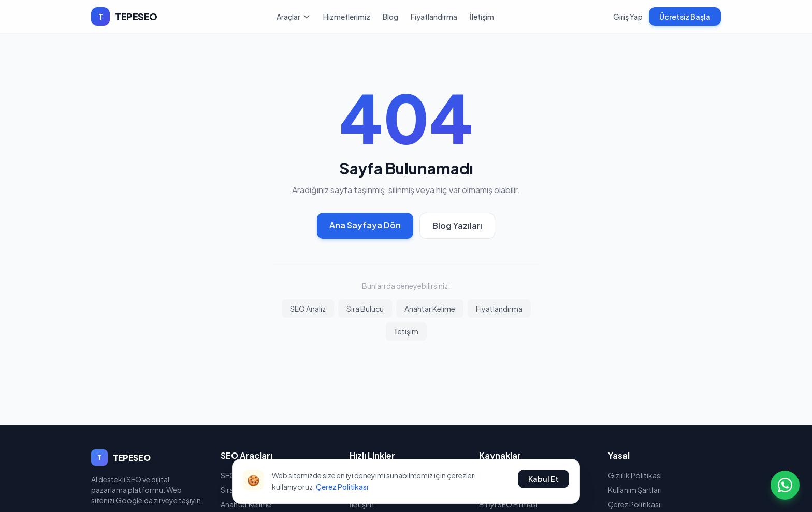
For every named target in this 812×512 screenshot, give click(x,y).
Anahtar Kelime (430, 309)
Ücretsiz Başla (685, 17)
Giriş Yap (628, 17)
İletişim (482, 17)
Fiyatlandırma (434, 17)
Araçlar (294, 17)
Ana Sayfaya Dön (365, 225)
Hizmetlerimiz (347, 17)
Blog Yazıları (457, 225)
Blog (390, 17)
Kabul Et (543, 479)
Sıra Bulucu (365, 309)
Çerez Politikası (342, 487)
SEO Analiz (308, 309)
